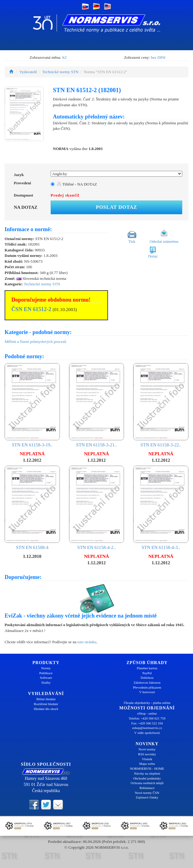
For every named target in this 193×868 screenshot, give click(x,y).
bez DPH (158, 57)
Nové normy (147, 749)
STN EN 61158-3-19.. (32, 405)
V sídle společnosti (147, 733)
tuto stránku (87, 642)
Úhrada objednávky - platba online (147, 703)
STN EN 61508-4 (32, 508)
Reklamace (147, 788)
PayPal (147, 673)
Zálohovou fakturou (147, 682)
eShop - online (147, 713)
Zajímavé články (147, 797)
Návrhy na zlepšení (147, 773)
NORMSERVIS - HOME (147, 768)
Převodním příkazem (147, 687)
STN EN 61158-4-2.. (97, 508)
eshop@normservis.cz (147, 728)
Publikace (46, 673)
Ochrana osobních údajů (147, 783)
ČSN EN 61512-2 (31, 309)
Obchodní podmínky (147, 778)
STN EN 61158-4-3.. (161, 508)
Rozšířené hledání (46, 704)
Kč (65, 57)
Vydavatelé (28, 72)
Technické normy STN (60, 72)
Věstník (147, 759)
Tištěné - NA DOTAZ (77, 184)
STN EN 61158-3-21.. (97, 405)
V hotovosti (147, 692)
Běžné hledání (46, 699)
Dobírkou (147, 678)
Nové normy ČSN (147, 793)
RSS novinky (147, 754)
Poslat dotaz (116, 207)
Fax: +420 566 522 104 (147, 723)
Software (46, 678)
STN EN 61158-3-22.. (161, 405)
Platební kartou (147, 668)
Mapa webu (147, 764)
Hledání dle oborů (46, 709)
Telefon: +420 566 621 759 (147, 718)
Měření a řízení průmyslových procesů (35, 342)
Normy (46, 668)
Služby (46, 682)
